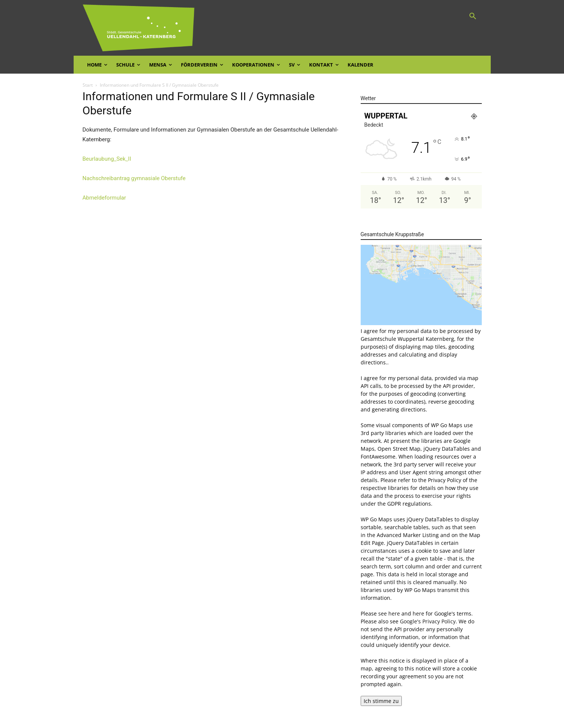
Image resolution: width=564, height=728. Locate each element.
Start (88, 85)
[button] (473, 16)
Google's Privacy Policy (428, 621)
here (418, 613)
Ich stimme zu (381, 701)
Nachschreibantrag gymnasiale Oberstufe (134, 178)
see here (389, 613)
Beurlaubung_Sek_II (107, 159)
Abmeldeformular (104, 198)
